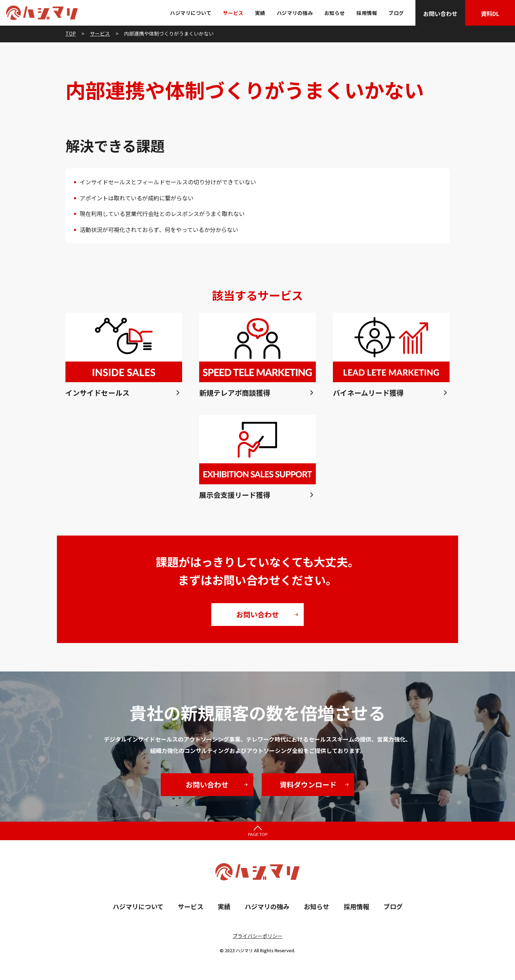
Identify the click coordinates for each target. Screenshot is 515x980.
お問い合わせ (440, 14)
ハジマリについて (191, 13)
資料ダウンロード (308, 784)
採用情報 (367, 13)
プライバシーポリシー (257, 936)
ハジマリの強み (295, 13)
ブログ (396, 13)
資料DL (490, 14)
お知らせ (335, 13)
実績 (260, 13)
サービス (233, 13)
